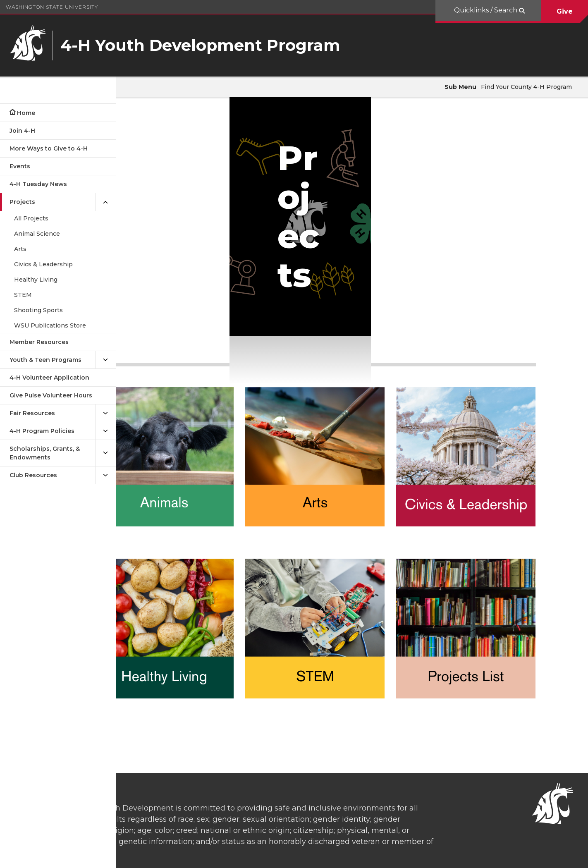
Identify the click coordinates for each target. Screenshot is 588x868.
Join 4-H (22, 131)
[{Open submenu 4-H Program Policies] (105, 431)
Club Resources (33, 475)
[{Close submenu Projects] (105, 202)
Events (20, 166)
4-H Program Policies (42, 431)
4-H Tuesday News (38, 184)
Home (26, 113)
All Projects (31, 218)
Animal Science (37, 234)
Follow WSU (555, 855)
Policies (486, 855)
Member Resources (39, 342)
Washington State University (52, 7)
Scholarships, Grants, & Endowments (45, 453)
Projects (22, 202)
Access (455, 855)
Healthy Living (36, 280)
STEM (23, 295)
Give (565, 11)
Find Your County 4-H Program (526, 87)
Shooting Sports (38, 310)
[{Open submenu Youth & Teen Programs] (105, 360)
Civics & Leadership (43, 264)
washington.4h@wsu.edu (345, 828)
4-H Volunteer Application (49, 378)
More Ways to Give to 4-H (49, 148)
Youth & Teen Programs (45, 360)
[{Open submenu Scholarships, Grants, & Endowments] (105, 453)
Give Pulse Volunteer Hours (51, 395)
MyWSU (517, 855)
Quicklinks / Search (486, 10)
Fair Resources (32, 413)
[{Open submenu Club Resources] (105, 475)
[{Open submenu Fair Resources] (105, 413)
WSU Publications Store (50, 325)
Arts (20, 249)
